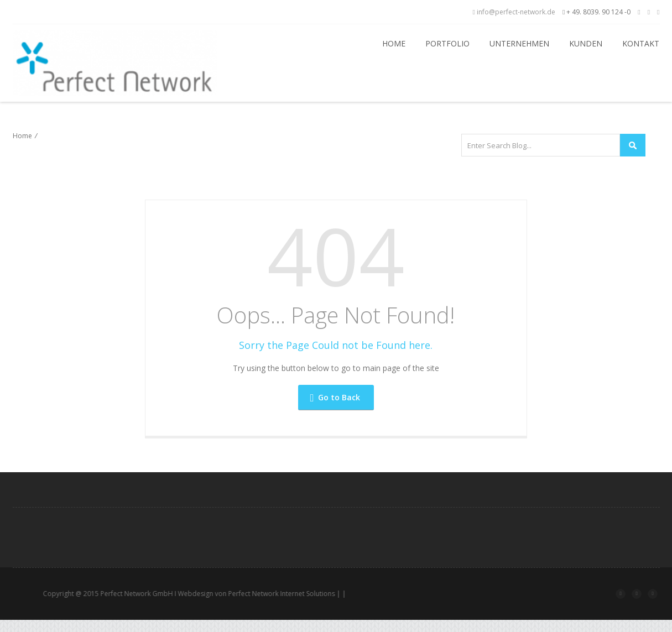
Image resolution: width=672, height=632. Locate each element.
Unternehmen (519, 43)
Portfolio (447, 43)
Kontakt (641, 43)
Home (394, 43)
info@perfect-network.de (514, 12)
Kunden (586, 43)
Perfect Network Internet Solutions (305, 594)
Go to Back (335, 397)
